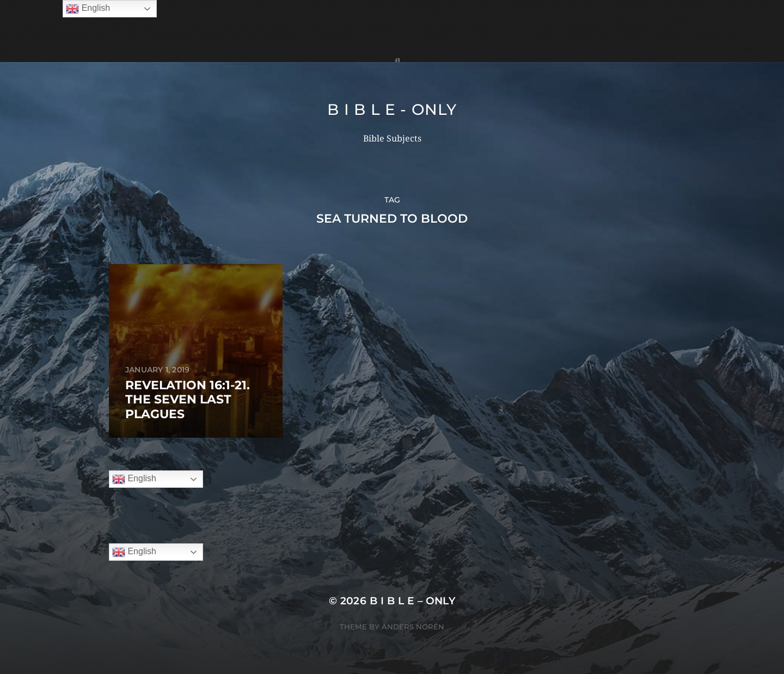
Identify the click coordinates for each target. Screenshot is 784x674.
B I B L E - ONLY (392, 109)
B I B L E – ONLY (413, 601)
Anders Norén (413, 627)
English (134, 479)
